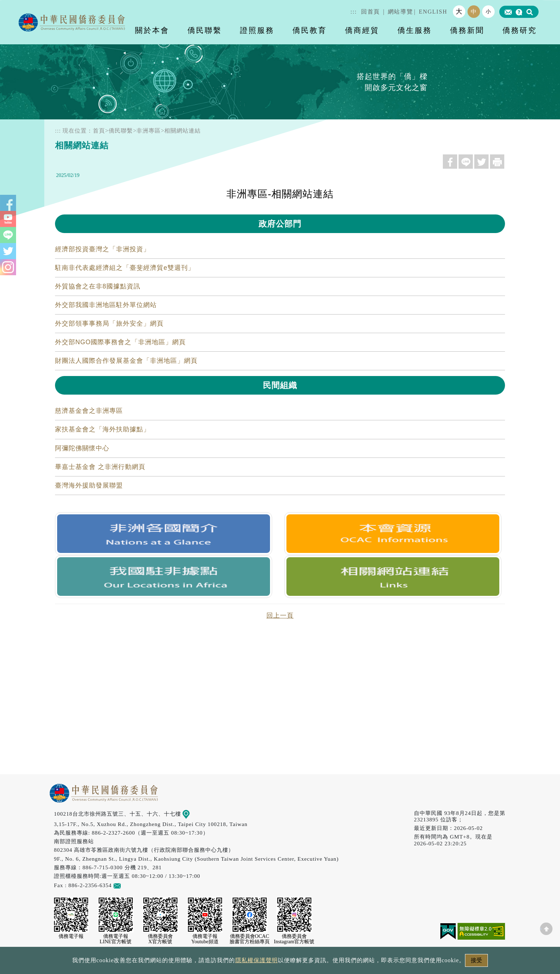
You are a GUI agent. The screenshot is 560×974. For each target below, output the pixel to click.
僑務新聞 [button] (467, 30)
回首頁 (371, 12)
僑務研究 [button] (520, 30)
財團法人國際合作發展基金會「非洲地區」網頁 (126, 361)
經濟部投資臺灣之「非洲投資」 (102, 249)
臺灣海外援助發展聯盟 (89, 485)
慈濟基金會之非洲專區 (89, 411)
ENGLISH (433, 12)
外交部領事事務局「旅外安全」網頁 (109, 323)
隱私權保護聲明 (249, 962)
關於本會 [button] (152, 30)
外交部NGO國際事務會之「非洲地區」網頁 (120, 342)
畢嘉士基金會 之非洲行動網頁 (100, 467)
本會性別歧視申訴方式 (375, 962)
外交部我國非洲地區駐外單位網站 (106, 305)
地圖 (191, 814)
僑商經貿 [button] (362, 30)
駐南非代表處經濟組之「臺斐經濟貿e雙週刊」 (125, 268)
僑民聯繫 (121, 131)
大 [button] (459, 11)
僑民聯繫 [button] (205, 30)
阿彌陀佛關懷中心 (82, 448)
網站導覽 (400, 12)
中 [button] (474, 12)
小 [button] (489, 11)
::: (354, 12)
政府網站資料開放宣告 (185, 962)
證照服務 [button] (257, 30)
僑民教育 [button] (310, 30)
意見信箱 (128, 885)
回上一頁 (280, 615)
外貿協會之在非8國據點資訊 (98, 286)
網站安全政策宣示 (308, 962)
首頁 (99, 131)
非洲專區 (149, 131)
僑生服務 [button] (415, 30)
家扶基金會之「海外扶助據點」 (102, 429)
